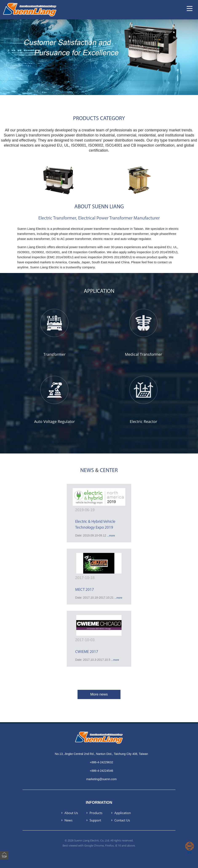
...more (111, 536)
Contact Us (122, 820)
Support (95, 820)
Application (123, 813)
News (68, 820)
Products (96, 813)
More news (99, 694)
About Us (71, 813)
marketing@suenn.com (101, 779)
